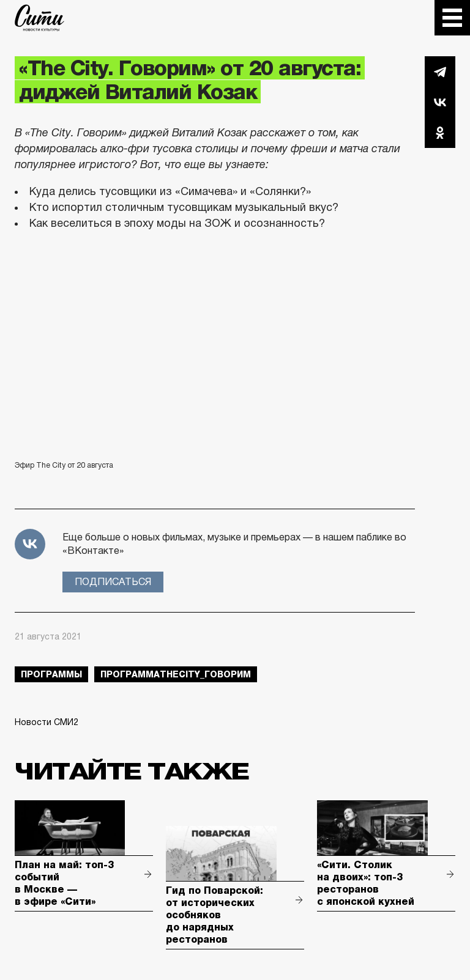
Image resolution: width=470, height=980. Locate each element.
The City (39, 18)
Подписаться (113, 582)
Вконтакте (440, 102)
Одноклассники (440, 133)
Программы (51, 674)
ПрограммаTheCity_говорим (176, 674)
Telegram (440, 72)
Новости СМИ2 (47, 722)
